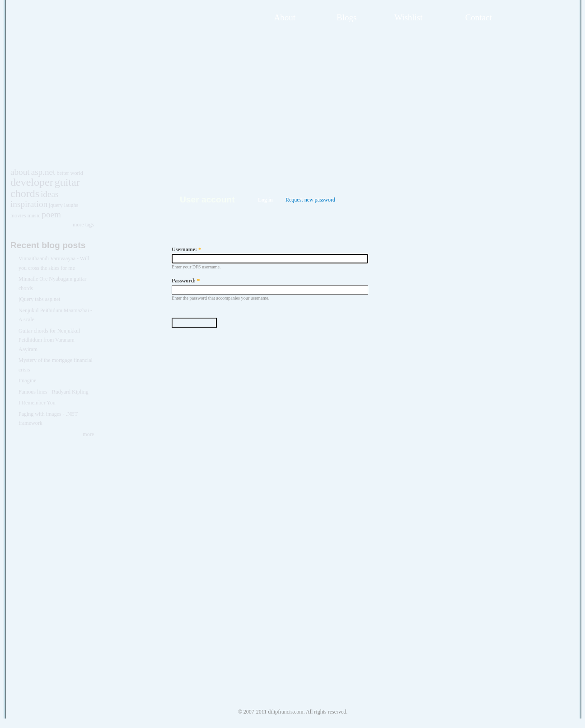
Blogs (346, 17)
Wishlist (409, 17)
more (88, 434)
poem (51, 214)
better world (70, 173)
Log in (265, 200)
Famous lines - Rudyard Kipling (54, 392)
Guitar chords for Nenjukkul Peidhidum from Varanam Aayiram (49, 340)
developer (32, 182)
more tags (83, 225)
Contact (479, 17)
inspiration (29, 204)
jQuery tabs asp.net (39, 299)
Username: (186, 249)
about (20, 172)
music (34, 216)
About (285, 17)
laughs (71, 205)
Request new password (310, 200)
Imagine (27, 380)
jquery (56, 205)
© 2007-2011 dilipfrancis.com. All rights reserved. (293, 712)
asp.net (43, 172)
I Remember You (37, 403)
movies (18, 216)
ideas (49, 194)
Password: (186, 281)
